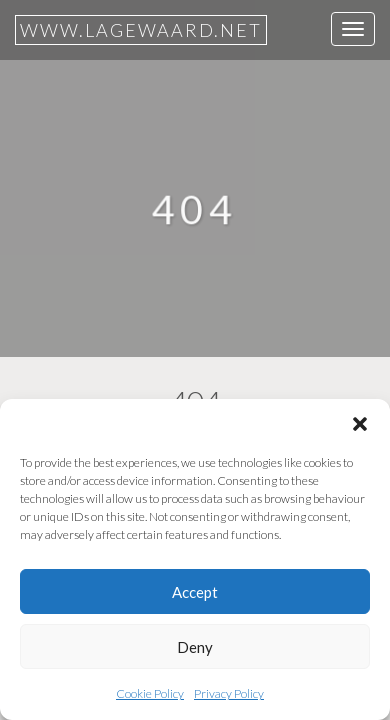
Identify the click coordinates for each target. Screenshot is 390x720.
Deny (195, 647)
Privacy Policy (229, 693)
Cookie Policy (150, 693)
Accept (195, 592)
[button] (360, 424)
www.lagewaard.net (141, 30)
